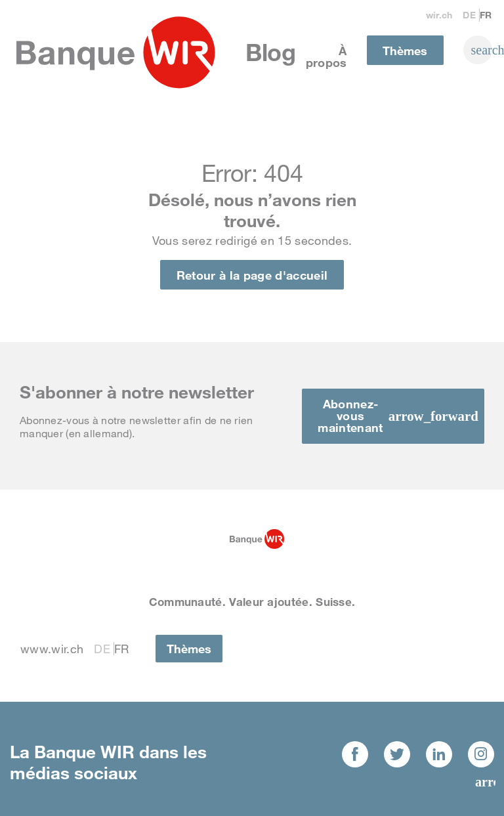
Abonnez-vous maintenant (350, 416)
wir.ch (439, 15)
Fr (486, 15)
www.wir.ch (52, 649)
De (469, 15)
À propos (326, 56)
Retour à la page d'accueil (252, 275)
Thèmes (405, 51)
